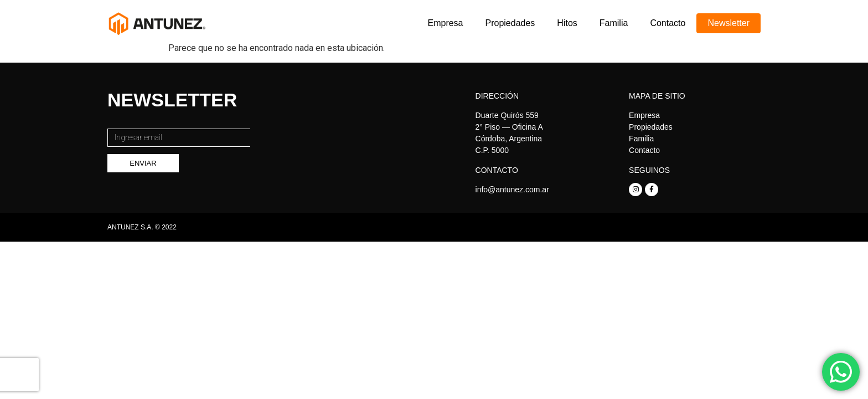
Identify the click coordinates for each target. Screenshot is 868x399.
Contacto (668, 23)
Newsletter (728, 23)
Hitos (567, 23)
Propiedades (510, 23)
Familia (614, 23)
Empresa (445, 23)
